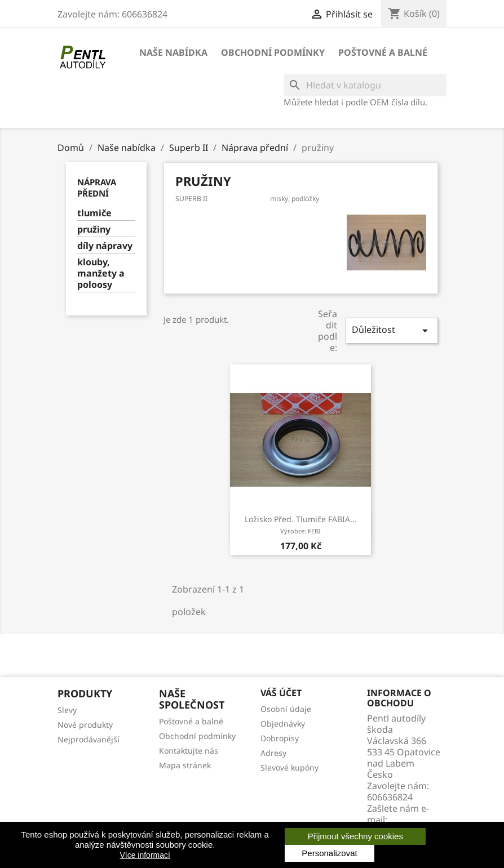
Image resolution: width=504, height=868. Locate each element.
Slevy (67, 710)
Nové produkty (85, 725)
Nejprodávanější (89, 739)
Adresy (273, 753)
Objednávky (283, 724)
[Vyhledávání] (365, 85)
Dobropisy (280, 738)
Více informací (145, 855)
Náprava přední (97, 188)
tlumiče (94, 213)
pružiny (94, 230)
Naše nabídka (173, 52)
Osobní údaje (286, 709)
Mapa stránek (185, 765)
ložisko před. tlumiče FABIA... (301, 524)
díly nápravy (105, 246)
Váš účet (281, 693)
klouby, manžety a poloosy (101, 273)
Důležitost (392, 330)
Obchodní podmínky (273, 52)
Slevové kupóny (289, 767)
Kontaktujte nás (189, 751)
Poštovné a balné (383, 52)
